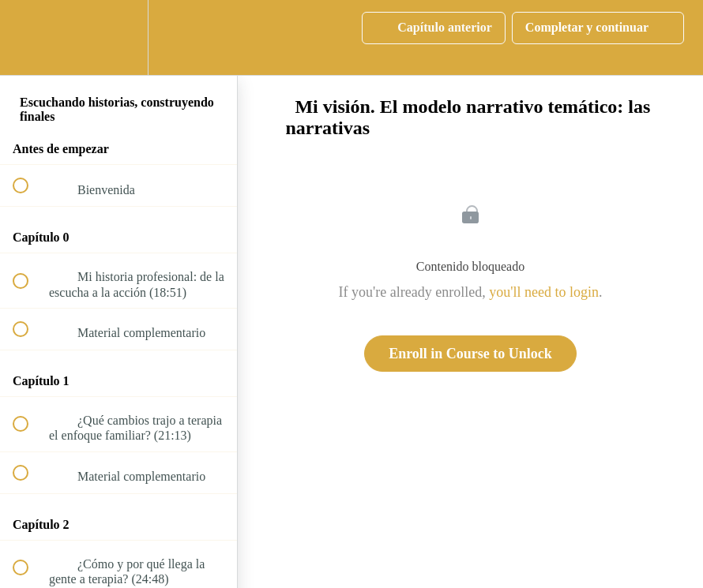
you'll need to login (544, 292)
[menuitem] (118, 37)
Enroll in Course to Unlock (470, 354)
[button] (29, 37)
